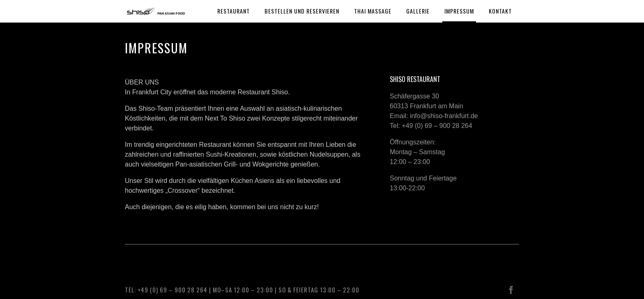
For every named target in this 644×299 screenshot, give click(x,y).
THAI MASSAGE (373, 11)
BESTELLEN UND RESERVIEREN (302, 11)
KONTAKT (500, 11)
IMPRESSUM (459, 11)
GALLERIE (418, 11)
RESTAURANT (233, 11)
